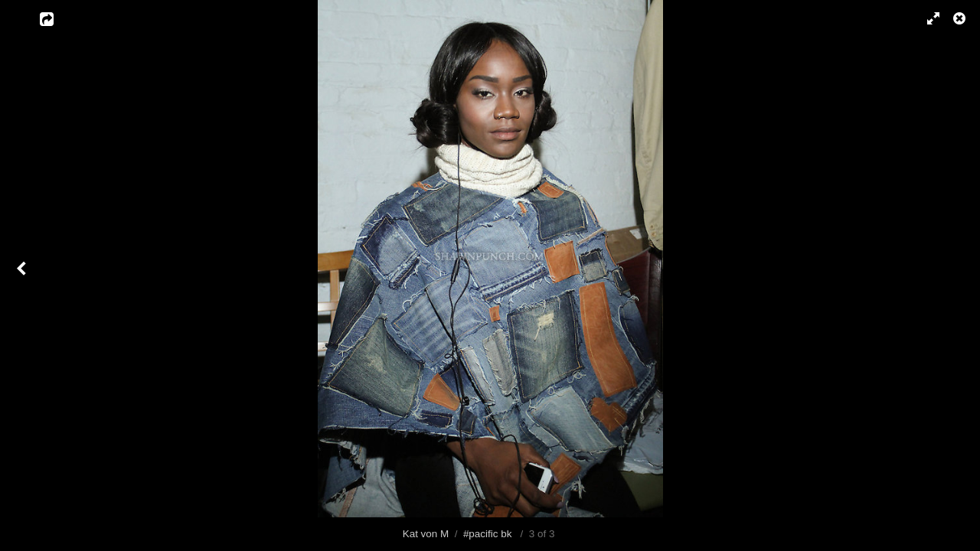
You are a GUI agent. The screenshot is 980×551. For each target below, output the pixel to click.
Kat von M (426, 534)
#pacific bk (488, 534)
